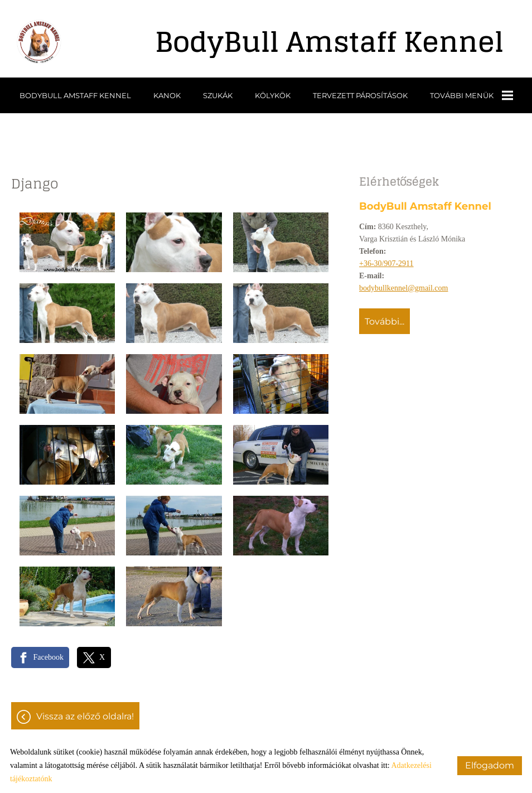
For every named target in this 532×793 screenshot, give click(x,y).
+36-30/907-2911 (386, 263)
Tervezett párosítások (360, 95)
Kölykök (273, 95)
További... (385, 321)
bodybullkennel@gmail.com (403, 288)
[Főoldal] (39, 42)
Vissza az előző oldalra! (85, 716)
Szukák (218, 95)
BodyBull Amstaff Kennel (75, 95)
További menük (471, 95)
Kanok (167, 95)
